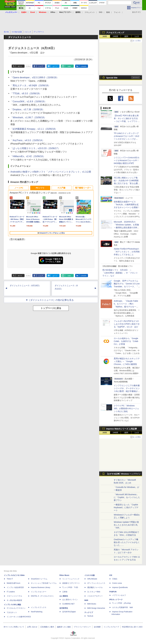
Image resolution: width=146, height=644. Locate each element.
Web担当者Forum (13, 583)
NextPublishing (37, 612)
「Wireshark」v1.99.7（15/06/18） (28, 117)
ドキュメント (90, 12)
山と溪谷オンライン (70, 600)
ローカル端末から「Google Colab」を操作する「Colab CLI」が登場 (126, 341)
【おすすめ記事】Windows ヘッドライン (123, 474)
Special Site (112, 78)
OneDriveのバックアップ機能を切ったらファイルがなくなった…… (127, 542)
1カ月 (137, 36)
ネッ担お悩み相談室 (14, 600)
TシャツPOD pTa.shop (121, 603)
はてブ (55, 66)
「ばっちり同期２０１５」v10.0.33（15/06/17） (35, 148)
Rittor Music (64, 575)
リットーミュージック (71, 579)
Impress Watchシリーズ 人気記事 (122, 429)
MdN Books (92, 604)
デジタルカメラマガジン (16, 608)
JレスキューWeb (94, 592)
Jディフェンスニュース (96, 583)
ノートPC (19, 188)
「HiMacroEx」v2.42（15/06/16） (28, 156)
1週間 (126, 36)
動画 (108, 12)
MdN (86, 600)
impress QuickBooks (120, 587)
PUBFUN (113, 592)
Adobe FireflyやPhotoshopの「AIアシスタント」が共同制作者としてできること (127, 252)
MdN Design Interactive (96, 608)
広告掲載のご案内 (47, 627)
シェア (41, 66)
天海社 (115, 579)
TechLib (90, 616)
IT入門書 (62, 188)
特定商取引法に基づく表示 (132, 627)
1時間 (105, 36)
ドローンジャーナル (14, 596)
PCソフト (40, 188)
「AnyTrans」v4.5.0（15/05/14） (27, 140)
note (69, 66)
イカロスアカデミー (95, 596)
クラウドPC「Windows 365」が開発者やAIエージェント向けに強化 (126, 408)
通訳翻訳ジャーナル (95, 587)
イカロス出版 (90, 575)
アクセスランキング (115, 33)
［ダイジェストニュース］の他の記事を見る (51, 300)
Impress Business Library (41, 587)
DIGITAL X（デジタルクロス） (43, 596)
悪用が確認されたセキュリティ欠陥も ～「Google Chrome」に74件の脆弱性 (127, 361)
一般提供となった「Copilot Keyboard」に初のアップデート (126, 507)
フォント (117, 12)
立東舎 (65, 592)
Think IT (10, 579)
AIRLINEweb (92, 579)
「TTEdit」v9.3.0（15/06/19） (26, 93)
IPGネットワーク (116, 600)
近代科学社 (64, 608)
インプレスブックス (39, 607)
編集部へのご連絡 (64, 627)
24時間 (115, 36)
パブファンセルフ (119, 595)
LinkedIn (84, 66)
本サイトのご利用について (14, 627)
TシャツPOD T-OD (70, 587)
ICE (111, 575)
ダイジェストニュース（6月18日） (25, 286)
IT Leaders (11, 592)
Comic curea (117, 583)
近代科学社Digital (69, 612)
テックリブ (89, 612)
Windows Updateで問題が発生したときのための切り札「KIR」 (126, 525)
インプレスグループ (111, 627)
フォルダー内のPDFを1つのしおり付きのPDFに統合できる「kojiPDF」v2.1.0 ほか (127, 324)
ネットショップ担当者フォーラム (44, 583)
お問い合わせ (32, 627)
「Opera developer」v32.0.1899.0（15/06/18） (35, 77)
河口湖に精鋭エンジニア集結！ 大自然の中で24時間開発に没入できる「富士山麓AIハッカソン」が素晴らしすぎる (127, 183)
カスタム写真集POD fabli (122, 607)
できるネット (12, 612)
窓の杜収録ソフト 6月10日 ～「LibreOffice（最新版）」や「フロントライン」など (120, 273)
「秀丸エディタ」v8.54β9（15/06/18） (30, 85)
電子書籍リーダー (83, 188)
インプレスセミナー (39, 592)
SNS (101, 12)
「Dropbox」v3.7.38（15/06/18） (27, 109)
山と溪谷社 (64, 596)
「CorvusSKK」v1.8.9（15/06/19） (28, 101)
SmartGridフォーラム (39, 579)
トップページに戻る (51, 308)
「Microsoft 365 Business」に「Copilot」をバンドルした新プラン (127, 497)
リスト (28, 66)
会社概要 (97, 627)
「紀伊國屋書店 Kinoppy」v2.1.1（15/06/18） (34, 129)
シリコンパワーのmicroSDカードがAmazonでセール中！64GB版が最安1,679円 (127, 160)
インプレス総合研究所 (15, 587)
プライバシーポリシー (82, 627)
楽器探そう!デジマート (71, 583)
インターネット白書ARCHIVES (19, 617)
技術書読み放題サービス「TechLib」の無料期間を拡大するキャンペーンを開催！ (127, 205)
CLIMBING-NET (68, 604)
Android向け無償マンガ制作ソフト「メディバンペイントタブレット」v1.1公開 (51, 172)
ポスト (20, 66)
